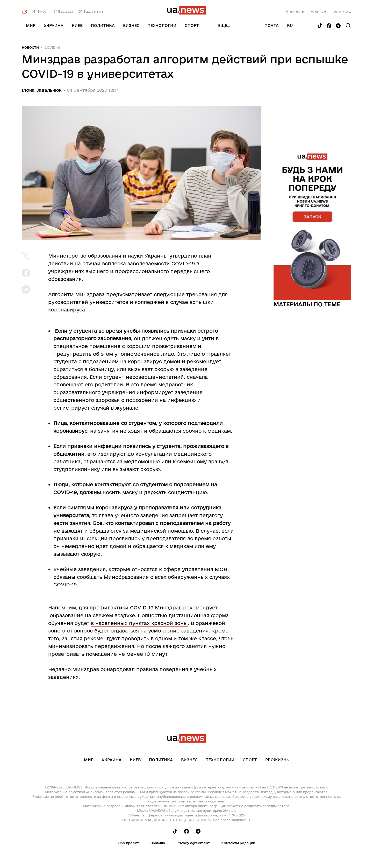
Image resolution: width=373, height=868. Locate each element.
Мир (31, 26)
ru (290, 26)
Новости (30, 47)
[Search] (348, 25)
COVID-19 (52, 47)
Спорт (192, 26)
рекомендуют (102, 638)
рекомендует (200, 608)
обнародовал (118, 669)
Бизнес (131, 26)
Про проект (128, 843)
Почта (272, 26)
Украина (54, 26)
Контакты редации (238, 843)
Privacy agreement (193, 843)
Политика (103, 26)
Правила (158, 843)
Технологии (162, 26)
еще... (224, 26)
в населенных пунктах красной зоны (139, 623)
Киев (77, 26)
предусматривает (129, 294)
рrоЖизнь (277, 760)
